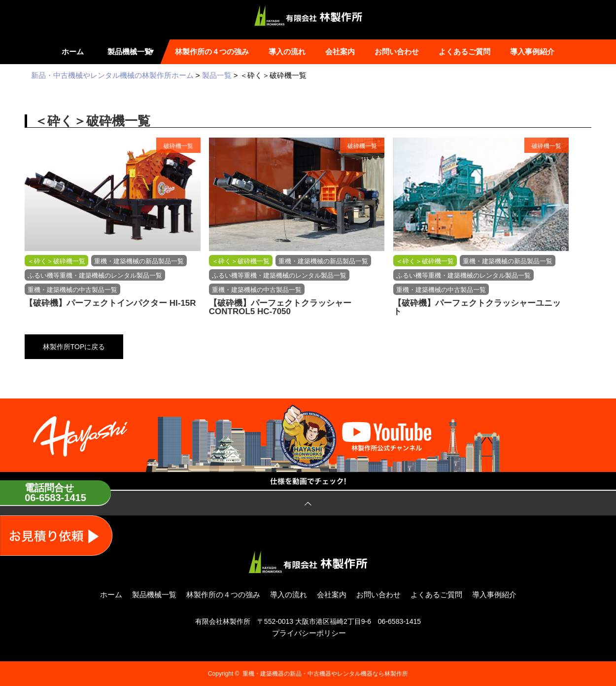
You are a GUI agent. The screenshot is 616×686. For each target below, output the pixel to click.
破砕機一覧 (178, 146)
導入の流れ (287, 52)
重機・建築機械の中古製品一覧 (72, 290)
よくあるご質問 (464, 52)
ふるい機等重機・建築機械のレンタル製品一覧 (95, 275)
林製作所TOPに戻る (74, 347)
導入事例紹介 (532, 52)
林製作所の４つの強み (212, 52)
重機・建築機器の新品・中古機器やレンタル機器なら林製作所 (325, 674)
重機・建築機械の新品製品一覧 (139, 261)
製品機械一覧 (133, 52)
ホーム (73, 52)
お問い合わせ (397, 52)
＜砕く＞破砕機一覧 (56, 261)
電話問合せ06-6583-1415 (55, 493)
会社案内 (340, 52)
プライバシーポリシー (309, 633)
